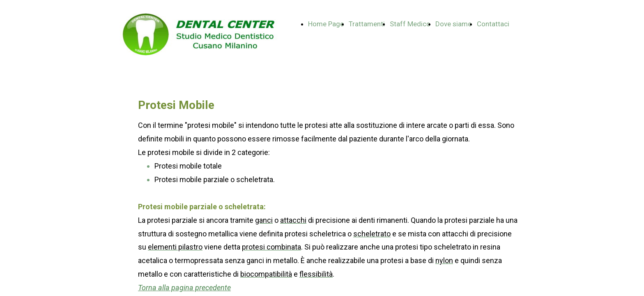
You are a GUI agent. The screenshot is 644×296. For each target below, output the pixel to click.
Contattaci (493, 24)
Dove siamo (454, 24)
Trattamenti (367, 24)
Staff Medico (410, 24)
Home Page (326, 24)
